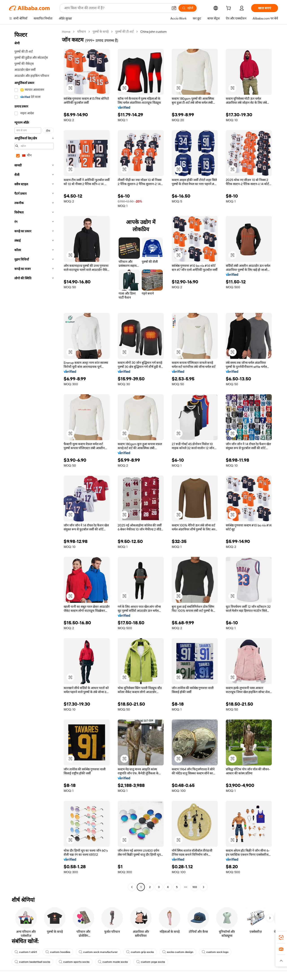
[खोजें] (188, 8)
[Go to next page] (204, 887)
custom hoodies (58, 952)
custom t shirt (26, 952)
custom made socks (113, 962)
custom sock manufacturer (98, 952)
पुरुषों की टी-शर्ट (124, 32)
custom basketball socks (32, 962)
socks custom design (178, 952)
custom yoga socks (151, 962)
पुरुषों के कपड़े (101, 32)
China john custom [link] (153, 32)
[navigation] (34, 460)
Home (66, 32)
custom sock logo (215, 952)
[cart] (229, 9)
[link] (281, 937)
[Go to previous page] (132, 887)
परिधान (82, 32)
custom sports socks (74, 962)
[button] (174, 8)
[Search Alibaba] (116, 8)
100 (195, 887)
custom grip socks (140, 952)
